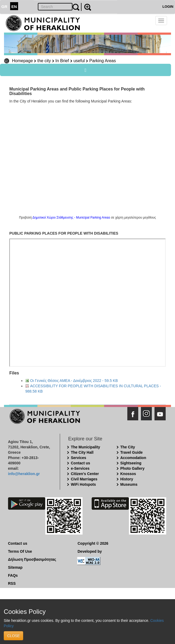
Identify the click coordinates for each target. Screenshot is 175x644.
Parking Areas (103, 61)
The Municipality (86, 447)
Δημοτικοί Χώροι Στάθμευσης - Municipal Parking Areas (71, 218)
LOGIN (168, 7)
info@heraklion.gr (24, 474)
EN (14, 7)
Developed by (90, 551)
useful (79, 61)
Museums (129, 484)
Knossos (128, 474)
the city (44, 61)
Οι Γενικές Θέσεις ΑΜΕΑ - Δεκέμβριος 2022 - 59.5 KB (74, 381)
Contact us (80, 463)
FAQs (13, 575)
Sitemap (15, 567)
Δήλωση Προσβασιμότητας (32, 559)
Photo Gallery (133, 468)
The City (128, 447)
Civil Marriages (84, 479)
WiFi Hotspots (83, 484)
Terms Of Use (20, 551)
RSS (12, 583)
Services (79, 458)
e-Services (80, 468)
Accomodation (133, 458)
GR (4, 7)
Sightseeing (131, 463)
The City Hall (82, 452)
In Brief (62, 61)
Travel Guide (132, 452)
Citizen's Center (85, 474)
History (127, 479)
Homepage (22, 61)
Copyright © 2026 (93, 543)
